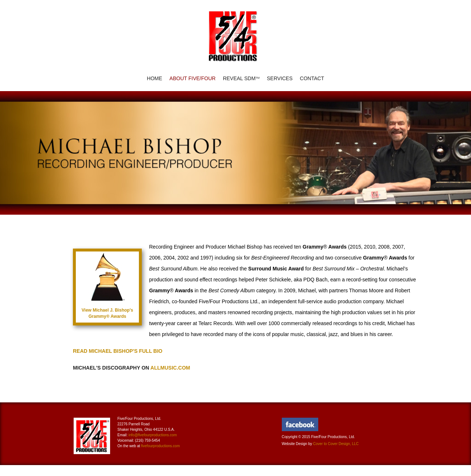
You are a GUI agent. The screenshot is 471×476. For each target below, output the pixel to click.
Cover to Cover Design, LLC (336, 444)
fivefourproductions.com (160, 446)
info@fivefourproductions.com (153, 435)
